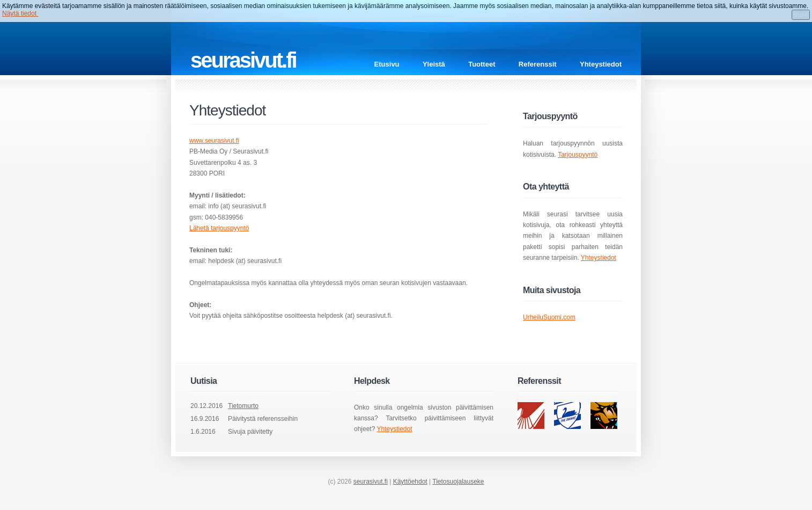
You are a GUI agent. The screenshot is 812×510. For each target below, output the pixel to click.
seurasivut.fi (371, 482)
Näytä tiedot (20, 13)
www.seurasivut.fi (214, 141)
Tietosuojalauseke (458, 482)
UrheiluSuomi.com (549, 317)
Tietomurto (243, 406)
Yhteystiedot (601, 64)
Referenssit (538, 64)
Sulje (801, 15)
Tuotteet (482, 64)
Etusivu (387, 64)
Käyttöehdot (410, 482)
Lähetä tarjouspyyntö (219, 228)
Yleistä (434, 64)
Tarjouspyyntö (578, 155)
